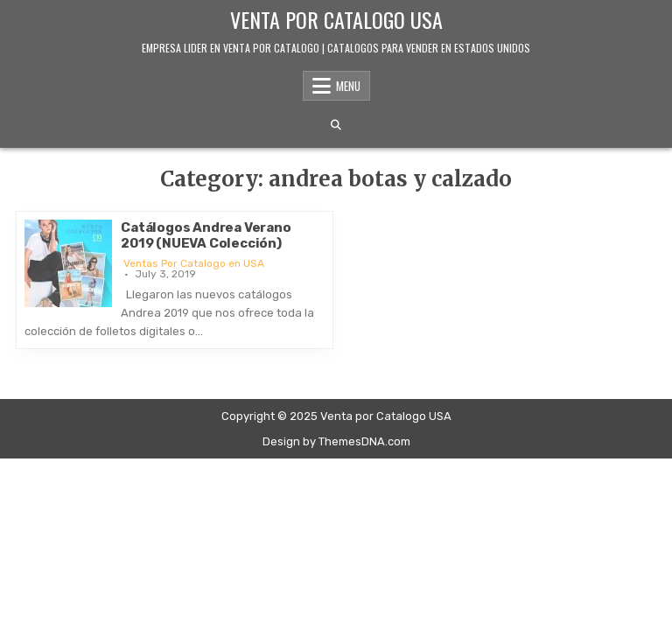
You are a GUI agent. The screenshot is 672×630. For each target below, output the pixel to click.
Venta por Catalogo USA (336, 19)
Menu (348, 86)
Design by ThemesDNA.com (336, 441)
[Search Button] (336, 125)
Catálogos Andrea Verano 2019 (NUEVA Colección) (206, 235)
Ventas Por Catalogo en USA (194, 263)
